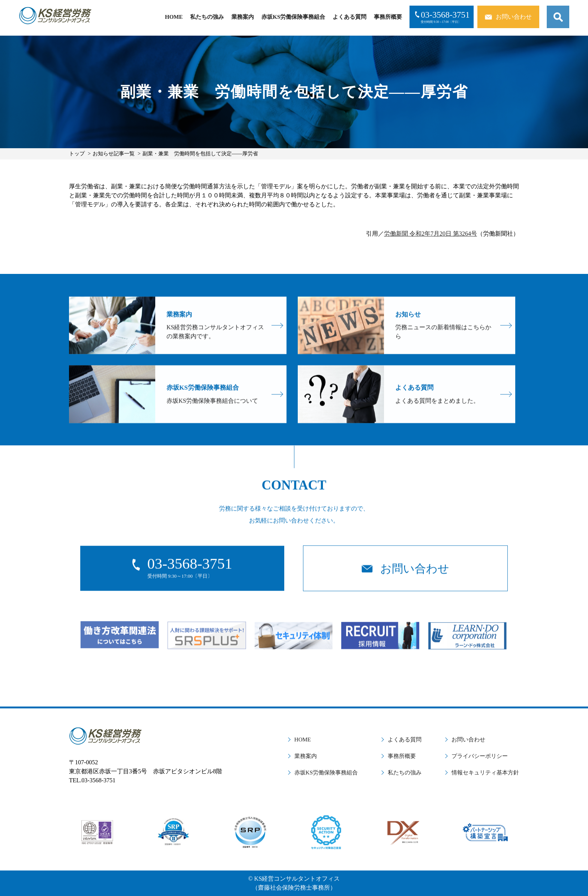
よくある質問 (349, 17)
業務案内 (243, 17)
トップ (77, 154)
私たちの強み (207, 17)
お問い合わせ (468, 740)
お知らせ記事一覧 (114, 154)
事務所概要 (388, 17)
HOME (174, 17)
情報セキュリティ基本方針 (485, 773)
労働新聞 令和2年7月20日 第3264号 (430, 234)
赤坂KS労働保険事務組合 (293, 17)
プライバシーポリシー (480, 756)
